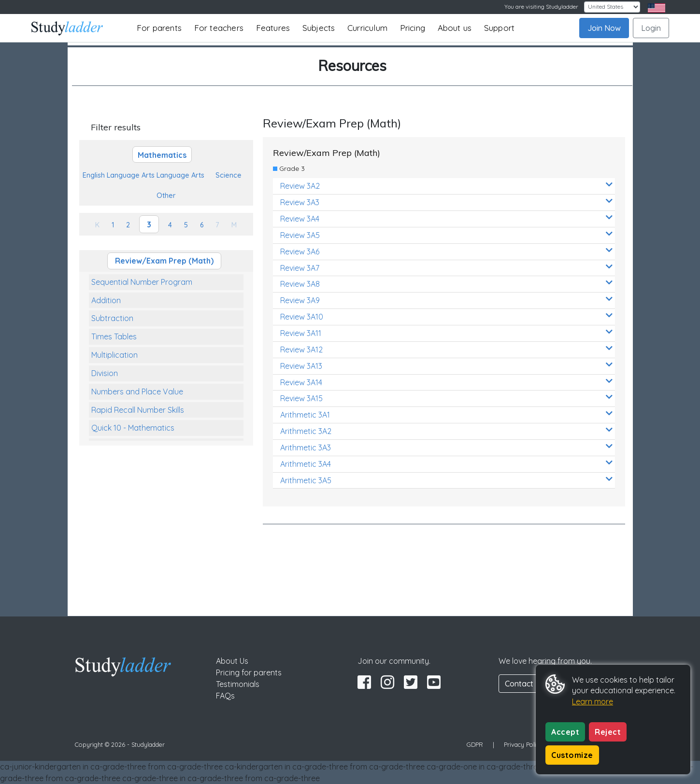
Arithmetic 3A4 (446, 464)
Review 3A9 (446, 300)
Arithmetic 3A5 (446, 480)
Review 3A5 (446, 235)
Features (273, 28)
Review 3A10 (446, 316)
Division (105, 373)
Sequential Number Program (142, 282)
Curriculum (367, 28)
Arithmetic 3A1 (446, 414)
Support (499, 28)
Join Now (604, 28)
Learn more (593, 701)
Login (651, 28)
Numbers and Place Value (137, 392)
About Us (232, 661)
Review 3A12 (446, 349)
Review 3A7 (446, 268)
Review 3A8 (446, 284)
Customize (572, 755)
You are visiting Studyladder (541, 7)
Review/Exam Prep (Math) (164, 261)
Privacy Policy (523, 744)
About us (455, 28)
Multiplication (114, 355)
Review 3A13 (446, 366)
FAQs (225, 696)
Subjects (319, 28)
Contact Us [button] (525, 684)
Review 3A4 (446, 218)
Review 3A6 (446, 251)
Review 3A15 (446, 398)
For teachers (219, 28)
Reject (608, 732)
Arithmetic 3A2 (446, 431)
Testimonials (238, 684)
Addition (106, 300)
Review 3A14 (446, 382)
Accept (565, 732)
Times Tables (114, 336)
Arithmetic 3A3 (446, 447)
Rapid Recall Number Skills (138, 410)
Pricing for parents (249, 672)
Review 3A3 (446, 202)
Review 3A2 (446, 186)
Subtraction (112, 318)
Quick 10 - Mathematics (133, 428)
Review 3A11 (446, 333)
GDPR (475, 744)
